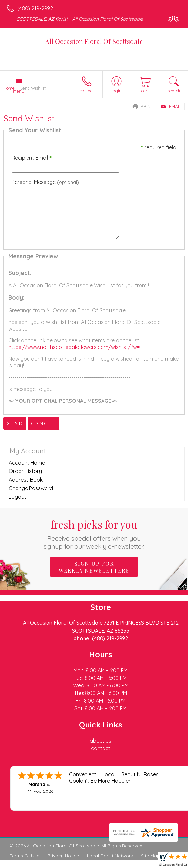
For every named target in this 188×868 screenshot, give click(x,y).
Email (171, 106)
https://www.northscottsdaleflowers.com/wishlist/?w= (74, 347)
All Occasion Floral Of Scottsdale (94, 41)
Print (143, 106)
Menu (19, 91)
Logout (18, 497)
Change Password (31, 488)
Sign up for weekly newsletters (94, 567)
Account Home (27, 463)
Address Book (26, 480)
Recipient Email (32, 158)
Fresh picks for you (94, 534)
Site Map (150, 856)
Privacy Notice (63, 856)
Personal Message (45, 182)
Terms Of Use (25, 856)
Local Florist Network (110, 856)
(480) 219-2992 (35, 8)
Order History (25, 471)
